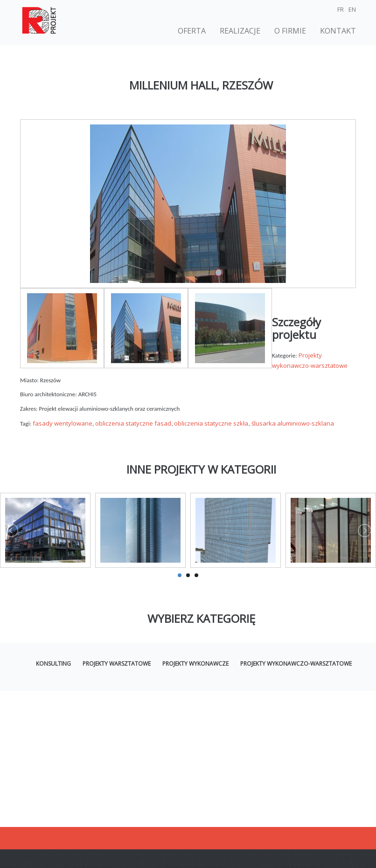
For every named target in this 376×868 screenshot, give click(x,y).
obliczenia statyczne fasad (133, 423)
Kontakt (338, 31)
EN (352, 9)
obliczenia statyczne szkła (211, 423)
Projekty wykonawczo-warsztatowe (296, 664)
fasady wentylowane (63, 423)
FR (341, 9)
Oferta (192, 31)
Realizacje (240, 31)
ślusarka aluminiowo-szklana (293, 423)
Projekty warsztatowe (117, 664)
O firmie (290, 31)
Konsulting (53, 664)
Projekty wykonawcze (195, 664)
